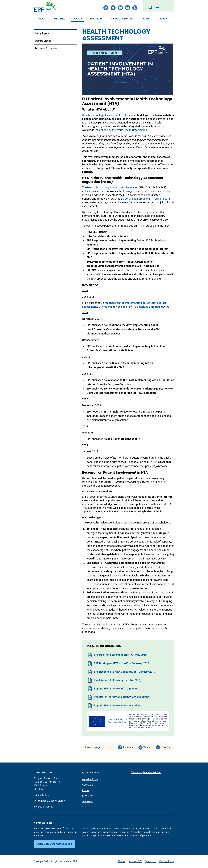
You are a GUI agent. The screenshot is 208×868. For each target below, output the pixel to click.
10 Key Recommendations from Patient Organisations (137, 389)
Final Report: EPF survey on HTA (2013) (118, 680)
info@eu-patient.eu (43, 807)
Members (60, 19)
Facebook (128, 747)
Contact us (150, 861)
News (146, 19)
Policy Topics (42, 33)
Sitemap (122, 861)
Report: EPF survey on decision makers (118, 705)
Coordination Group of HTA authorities (145, 199)
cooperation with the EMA (108, 367)
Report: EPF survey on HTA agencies (116, 689)
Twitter (148, 747)
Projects (96, 19)
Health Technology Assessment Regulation (113, 187)
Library (162, 19)
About (42, 19)
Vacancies (87, 785)
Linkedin (165, 747)
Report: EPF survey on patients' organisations (122, 697)
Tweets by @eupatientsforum (146, 772)
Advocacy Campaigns (46, 48)
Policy (78, 19)
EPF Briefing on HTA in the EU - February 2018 (122, 663)
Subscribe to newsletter (54, 844)
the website (120, 279)
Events (86, 790)
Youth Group (88, 802)
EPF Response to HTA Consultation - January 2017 (125, 672)
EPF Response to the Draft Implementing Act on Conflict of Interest (128, 249)
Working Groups (43, 41)
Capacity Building (123, 19)
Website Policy (90, 779)
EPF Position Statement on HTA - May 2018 (120, 655)
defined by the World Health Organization (123, 130)
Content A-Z (136, 861)
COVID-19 (87, 796)
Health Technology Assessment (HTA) (105, 115)
